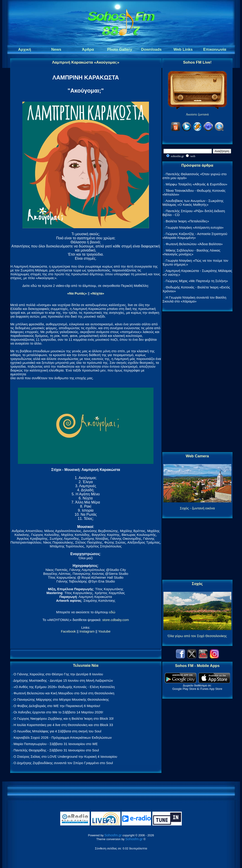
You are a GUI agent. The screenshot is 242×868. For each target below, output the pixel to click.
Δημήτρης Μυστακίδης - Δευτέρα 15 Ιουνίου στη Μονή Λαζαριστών (63, 680)
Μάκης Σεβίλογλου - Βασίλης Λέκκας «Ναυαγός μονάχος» (192, 252)
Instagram (87, 631)
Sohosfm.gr (113, 835)
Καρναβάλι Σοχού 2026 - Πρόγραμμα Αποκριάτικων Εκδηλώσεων (63, 737)
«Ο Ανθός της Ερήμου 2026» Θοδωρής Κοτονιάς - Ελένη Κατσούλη (64, 687)
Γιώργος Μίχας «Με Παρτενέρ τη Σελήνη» (197, 281)
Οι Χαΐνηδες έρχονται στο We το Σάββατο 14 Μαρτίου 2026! (58, 712)
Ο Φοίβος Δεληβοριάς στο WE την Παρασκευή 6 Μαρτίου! (57, 706)
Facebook (68, 631)
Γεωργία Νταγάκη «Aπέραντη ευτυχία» (195, 227)
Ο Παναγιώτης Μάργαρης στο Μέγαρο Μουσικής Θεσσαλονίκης (61, 699)
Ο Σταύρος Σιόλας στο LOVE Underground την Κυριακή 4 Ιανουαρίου (65, 757)
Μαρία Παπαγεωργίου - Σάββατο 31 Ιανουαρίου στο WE (56, 744)
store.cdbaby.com (116, 620)
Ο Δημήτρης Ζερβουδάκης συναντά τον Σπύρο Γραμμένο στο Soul (63, 763)
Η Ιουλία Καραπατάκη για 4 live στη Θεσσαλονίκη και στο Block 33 (63, 725)
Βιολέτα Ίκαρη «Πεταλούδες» (187, 221)
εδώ (112, 612)
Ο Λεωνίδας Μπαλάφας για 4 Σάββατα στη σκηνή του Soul (58, 731)
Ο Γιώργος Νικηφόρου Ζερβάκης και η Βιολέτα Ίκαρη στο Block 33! (64, 718)
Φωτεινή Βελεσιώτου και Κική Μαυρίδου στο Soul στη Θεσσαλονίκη (64, 693)
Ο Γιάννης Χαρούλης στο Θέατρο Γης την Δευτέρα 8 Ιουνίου (58, 674)
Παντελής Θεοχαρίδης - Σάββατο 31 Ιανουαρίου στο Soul (56, 750)
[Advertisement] (197, 382)
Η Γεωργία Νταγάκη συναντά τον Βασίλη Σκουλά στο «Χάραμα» (194, 299)
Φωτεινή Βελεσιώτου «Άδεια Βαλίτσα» (194, 244)
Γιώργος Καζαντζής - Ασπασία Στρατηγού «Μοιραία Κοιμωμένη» (195, 236)
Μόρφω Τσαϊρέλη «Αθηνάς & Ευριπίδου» (196, 184)
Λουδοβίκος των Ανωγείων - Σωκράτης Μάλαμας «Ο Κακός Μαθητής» (193, 203)
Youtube (104, 631)
